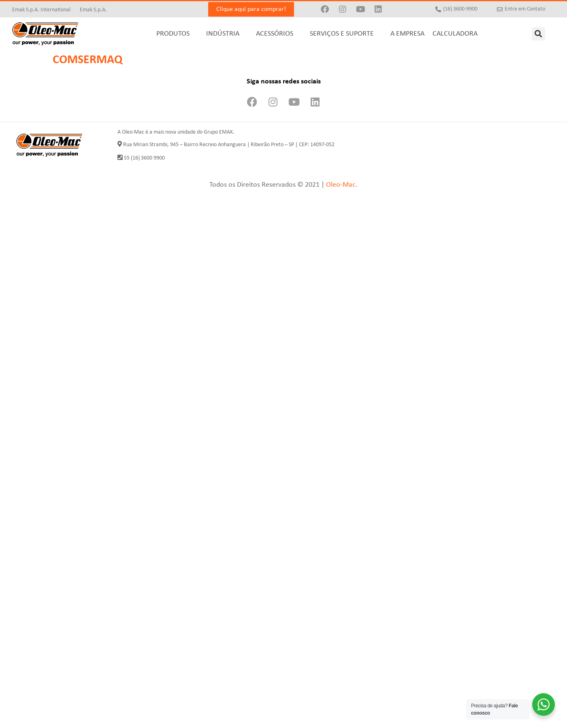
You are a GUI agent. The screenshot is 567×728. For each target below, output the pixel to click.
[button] (538, 34)
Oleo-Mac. (342, 185)
